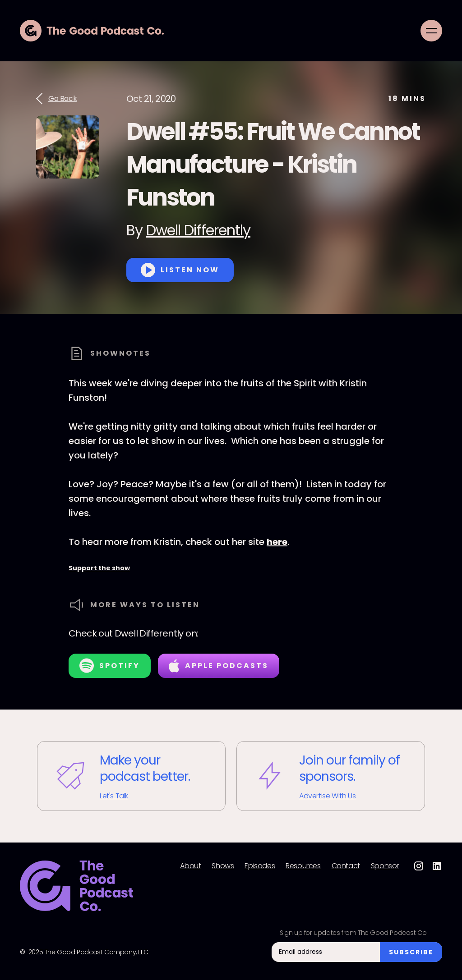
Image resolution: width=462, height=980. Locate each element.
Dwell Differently (198, 230)
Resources (303, 866)
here (277, 542)
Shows (223, 866)
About (190, 866)
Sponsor (385, 866)
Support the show (99, 568)
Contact (346, 866)
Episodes (260, 866)
